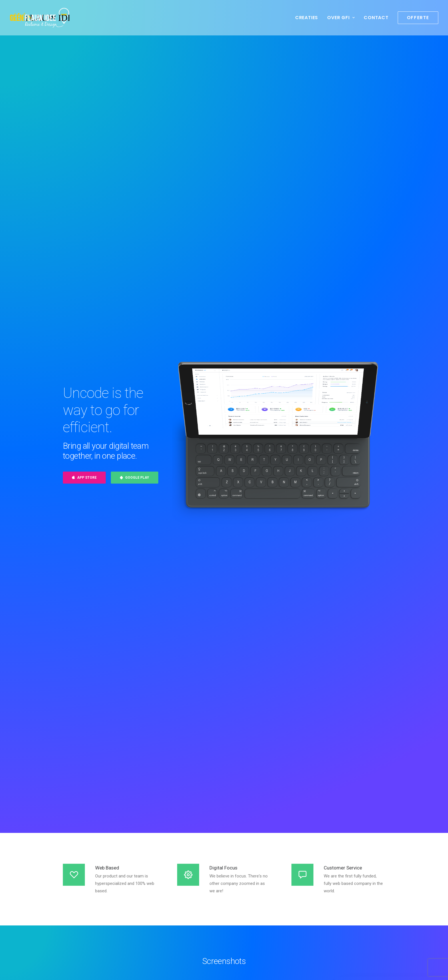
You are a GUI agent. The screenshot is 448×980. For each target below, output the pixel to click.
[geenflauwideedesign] (40, 18)
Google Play (135, 478)
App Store (84, 478)
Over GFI (341, 18)
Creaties (307, 18)
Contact (376, 18)
